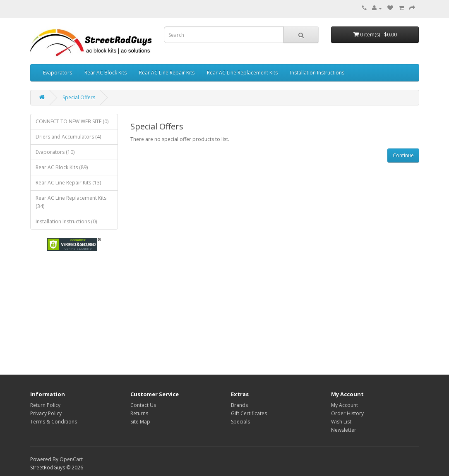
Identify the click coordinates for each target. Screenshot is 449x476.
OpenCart (71, 459)
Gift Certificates (249, 413)
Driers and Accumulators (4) (68, 137)
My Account (345, 405)
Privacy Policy (46, 413)
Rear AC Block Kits (106, 73)
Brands (239, 405)
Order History (347, 413)
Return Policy (45, 405)
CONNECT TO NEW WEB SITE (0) (72, 121)
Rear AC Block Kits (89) (62, 167)
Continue (403, 155)
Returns (139, 413)
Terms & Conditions (54, 422)
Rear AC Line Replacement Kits (242, 73)
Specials (240, 422)
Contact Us (143, 405)
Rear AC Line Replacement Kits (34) (71, 202)
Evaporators (58, 73)
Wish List (341, 422)
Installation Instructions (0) (66, 221)
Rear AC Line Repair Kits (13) (68, 183)
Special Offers (79, 97)
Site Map (140, 422)
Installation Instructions (317, 73)
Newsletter (344, 430)
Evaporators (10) (55, 152)
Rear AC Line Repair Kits (167, 73)
